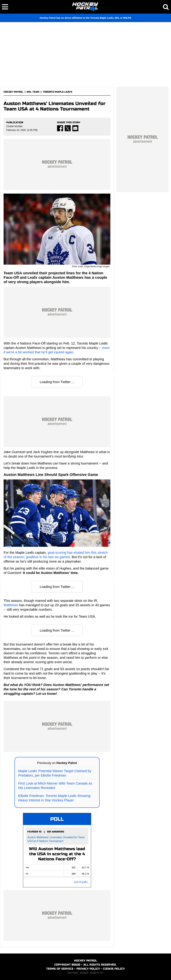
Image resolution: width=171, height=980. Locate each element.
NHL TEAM (33, 92)
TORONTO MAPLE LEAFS (57, 92)
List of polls (81, 882)
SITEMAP (84, 973)
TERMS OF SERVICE (60, 969)
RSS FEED (73, 973)
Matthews (11, 605)
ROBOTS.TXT (97, 973)
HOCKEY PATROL (13, 92)
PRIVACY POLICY (88, 969)
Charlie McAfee (14, 126)
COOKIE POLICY (114, 969)
